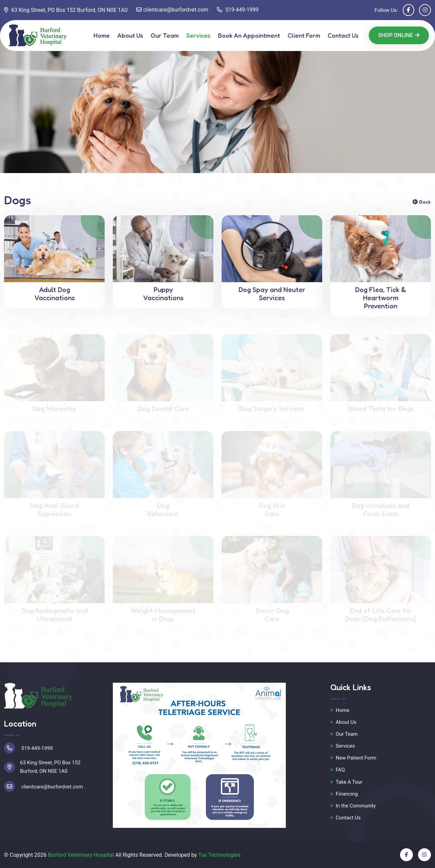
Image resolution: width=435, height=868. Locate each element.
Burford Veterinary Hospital (81, 855)
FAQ (338, 770)
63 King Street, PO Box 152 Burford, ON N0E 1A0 (66, 10)
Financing (344, 794)
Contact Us (343, 35)
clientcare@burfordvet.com (173, 10)
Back (422, 202)
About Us (130, 35)
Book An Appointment (249, 35)
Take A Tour (346, 782)
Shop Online (399, 35)
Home (102, 35)
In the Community (353, 806)
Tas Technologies (220, 855)
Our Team (165, 35)
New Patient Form (353, 758)
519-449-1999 (239, 10)
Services (198, 35)
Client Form (304, 35)
